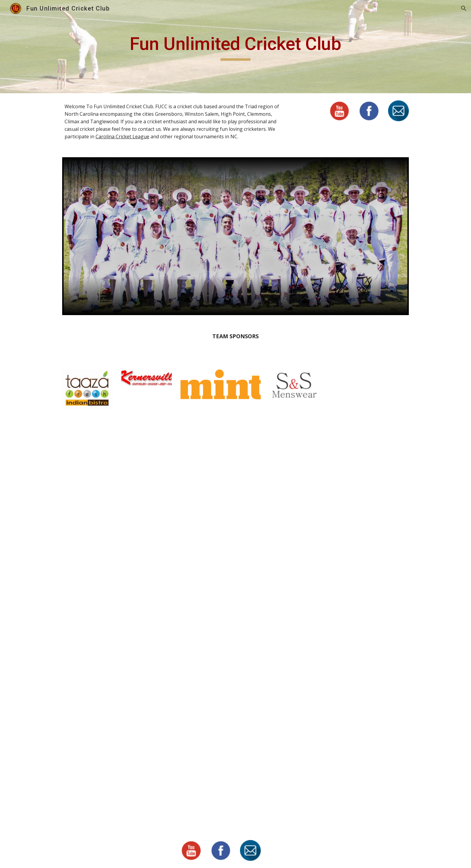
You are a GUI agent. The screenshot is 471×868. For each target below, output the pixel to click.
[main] (235, 47)
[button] (464, 8)
